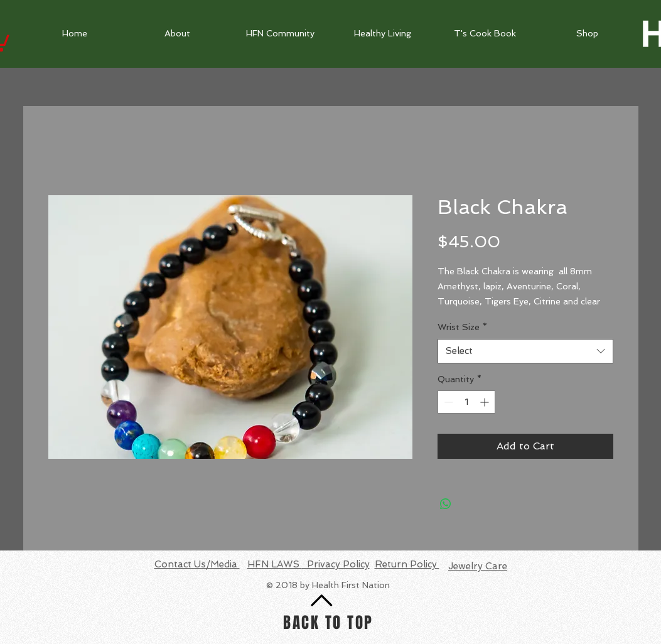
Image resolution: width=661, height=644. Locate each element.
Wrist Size (462, 327)
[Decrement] (447, 402)
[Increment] (486, 402)
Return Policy (407, 564)
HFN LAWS (275, 564)
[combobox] (525, 351)
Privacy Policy (336, 564)
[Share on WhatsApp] (446, 504)
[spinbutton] (466, 402)
